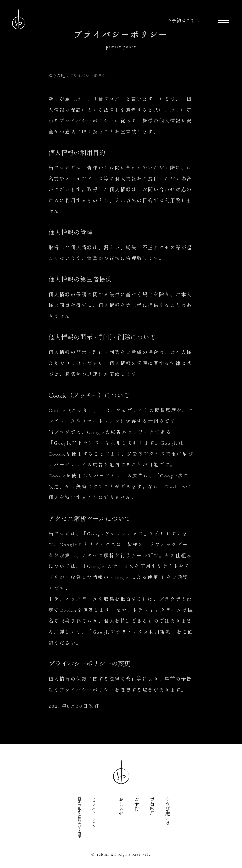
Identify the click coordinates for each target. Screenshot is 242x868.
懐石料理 (151, 806)
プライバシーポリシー (93, 814)
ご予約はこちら (184, 21)
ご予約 (136, 803)
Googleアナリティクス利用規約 (132, 632)
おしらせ (121, 806)
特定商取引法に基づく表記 (79, 817)
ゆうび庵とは (167, 811)
